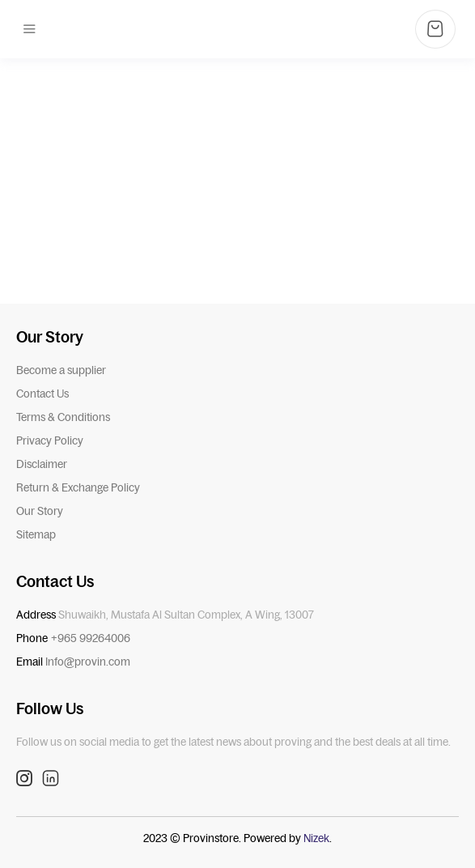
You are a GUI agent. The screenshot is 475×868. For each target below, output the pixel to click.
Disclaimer (42, 464)
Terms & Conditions (63, 417)
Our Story (40, 511)
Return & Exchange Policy (78, 487)
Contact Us (42, 394)
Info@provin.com (88, 662)
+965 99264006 (91, 638)
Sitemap (36, 534)
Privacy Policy (50, 440)
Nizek (316, 838)
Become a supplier (61, 370)
